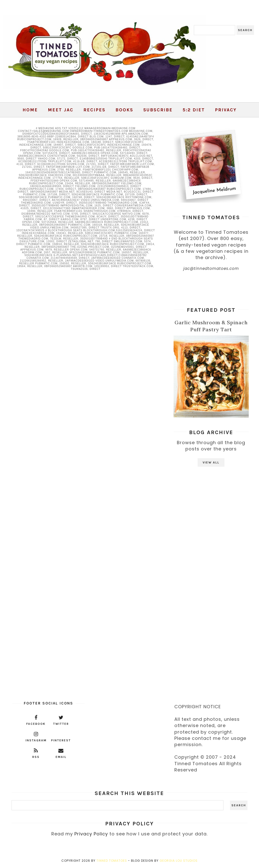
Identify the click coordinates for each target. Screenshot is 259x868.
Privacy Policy (91, 834)
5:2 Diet (194, 110)
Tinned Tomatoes (112, 861)
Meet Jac (61, 110)
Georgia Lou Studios (179, 861)
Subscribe (158, 110)
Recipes (94, 110)
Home (30, 110)
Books (124, 110)
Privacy (226, 110)
